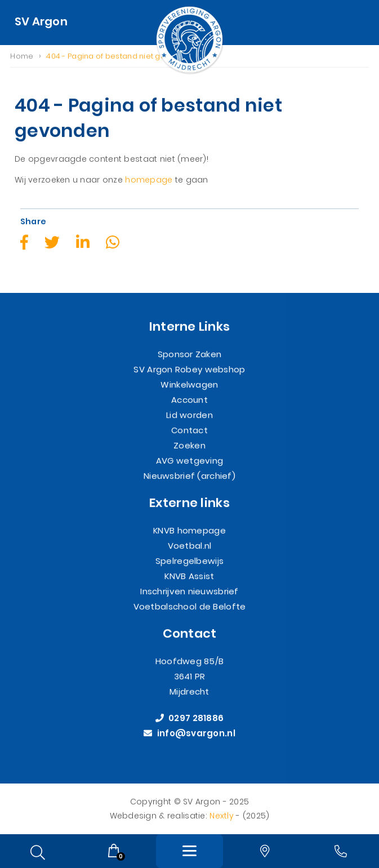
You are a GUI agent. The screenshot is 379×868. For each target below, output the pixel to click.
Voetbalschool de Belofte (190, 606)
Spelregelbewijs (189, 561)
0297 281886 (190, 718)
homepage (149, 180)
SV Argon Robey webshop (189, 369)
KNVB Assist (189, 576)
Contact (189, 430)
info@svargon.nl (189, 734)
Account (189, 400)
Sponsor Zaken (190, 354)
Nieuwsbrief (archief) (189, 476)
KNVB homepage (189, 530)
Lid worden (189, 415)
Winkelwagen (189, 384)
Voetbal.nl (190, 546)
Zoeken (189, 445)
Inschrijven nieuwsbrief (189, 591)
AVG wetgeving (190, 460)
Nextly (222, 816)
